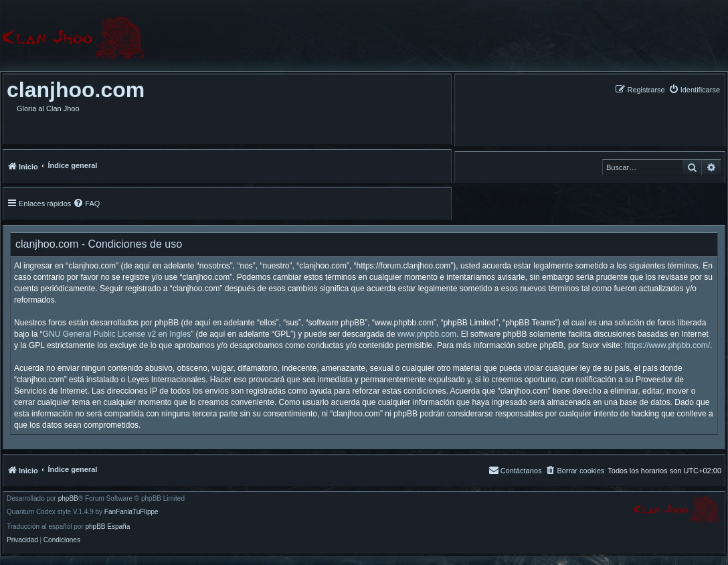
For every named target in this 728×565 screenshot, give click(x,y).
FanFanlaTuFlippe (131, 512)
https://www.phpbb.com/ (667, 345)
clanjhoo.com (76, 90)
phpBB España (107, 527)
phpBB (68, 499)
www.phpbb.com (427, 334)
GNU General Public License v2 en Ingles (117, 334)
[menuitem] (694, 89)
